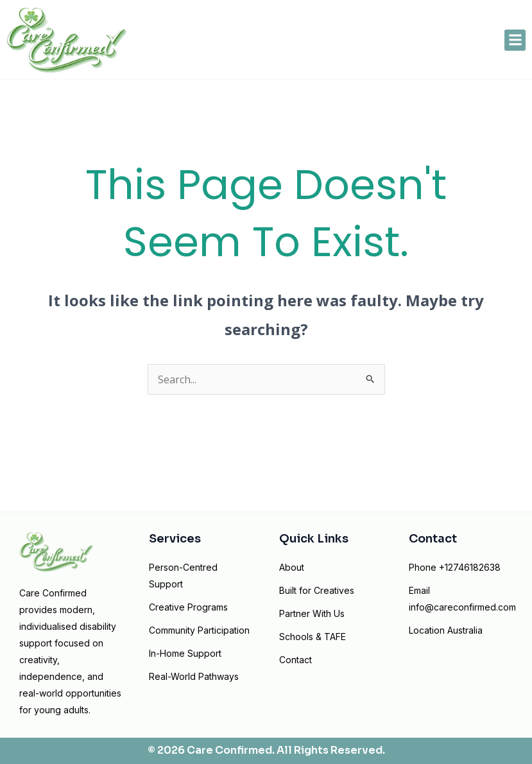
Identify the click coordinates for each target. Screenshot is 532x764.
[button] (515, 40)
